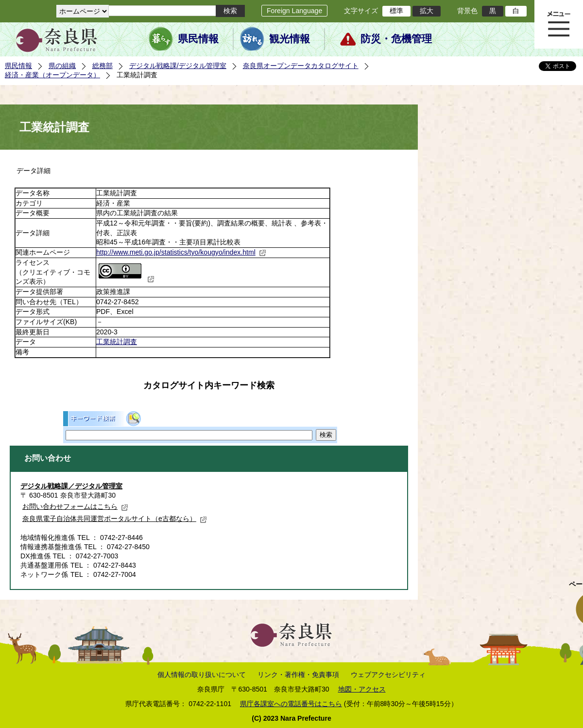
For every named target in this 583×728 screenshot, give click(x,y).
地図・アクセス (362, 689)
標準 (396, 11)
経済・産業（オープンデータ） (52, 75)
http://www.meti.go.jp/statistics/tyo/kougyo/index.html (181, 252)
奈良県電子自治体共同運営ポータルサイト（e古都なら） (115, 519)
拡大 (427, 11)
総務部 (103, 66)
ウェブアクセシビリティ (388, 675)
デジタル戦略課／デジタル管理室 (71, 486)
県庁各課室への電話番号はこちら (291, 704)
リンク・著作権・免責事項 (298, 675)
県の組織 (62, 66)
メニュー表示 (559, 24)
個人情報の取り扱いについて (202, 675)
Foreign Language (294, 11)
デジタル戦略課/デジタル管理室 (178, 66)
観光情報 (290, 39)
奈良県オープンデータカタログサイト (301, 66)
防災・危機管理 (396, 39)
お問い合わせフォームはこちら (75, 506)
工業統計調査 (117, 342)
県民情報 (198, 39)
